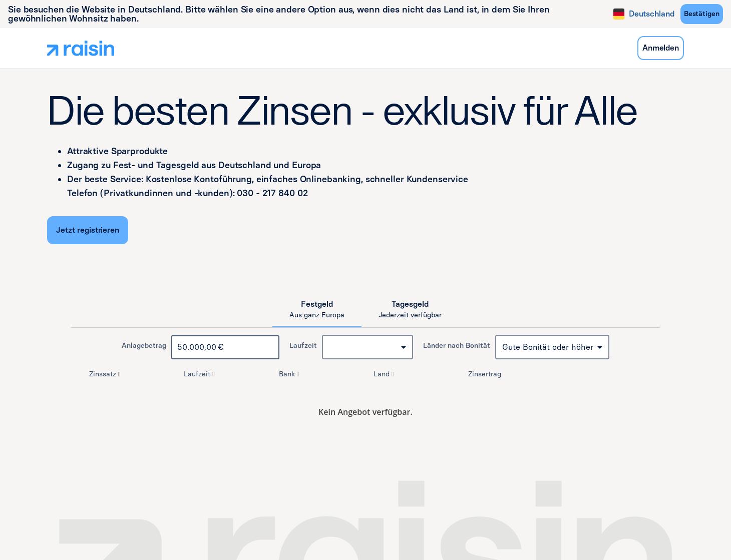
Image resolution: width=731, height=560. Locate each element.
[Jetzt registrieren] (88, 230)
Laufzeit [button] (200, 374)
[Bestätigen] (702, 14)
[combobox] (368, 347)
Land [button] (385, 374)
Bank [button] (290, 374)
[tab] (317, 310)
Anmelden (661, 48)
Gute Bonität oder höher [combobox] (548, 347)
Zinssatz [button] (106, 374)
